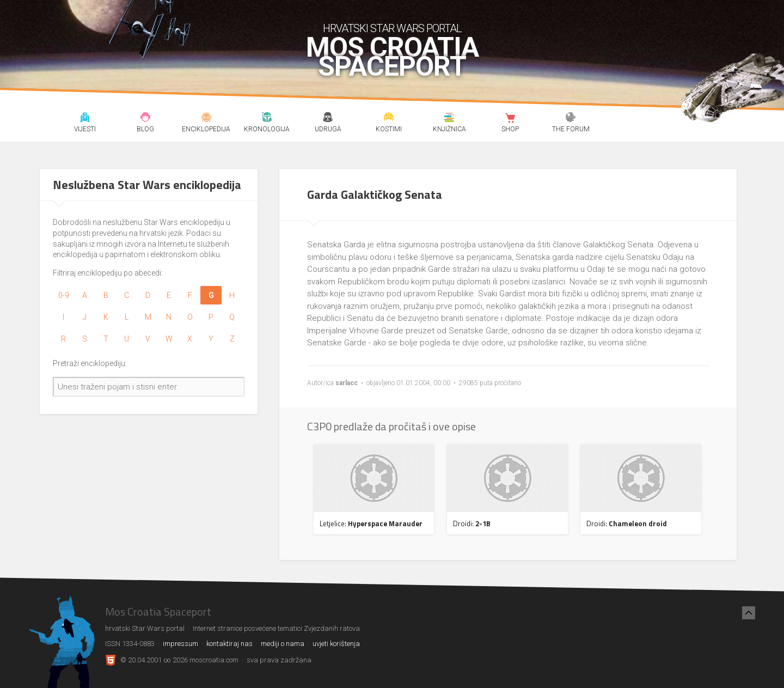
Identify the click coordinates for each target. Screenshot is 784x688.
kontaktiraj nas (229, 644)
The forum (571, 119)
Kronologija (267, 119)
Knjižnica (449, 119)
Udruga (327, 119)
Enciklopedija (206, 119)
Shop (510, 119)
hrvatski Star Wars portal (392, 28)
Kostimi (388, 119)
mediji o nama (283, 644)
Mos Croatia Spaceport (392, 57)
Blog (146, 119)
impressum (180, 644)
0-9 (64, 295)
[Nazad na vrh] (749, 613)
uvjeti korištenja (336, 644)
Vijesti (85, 119)
